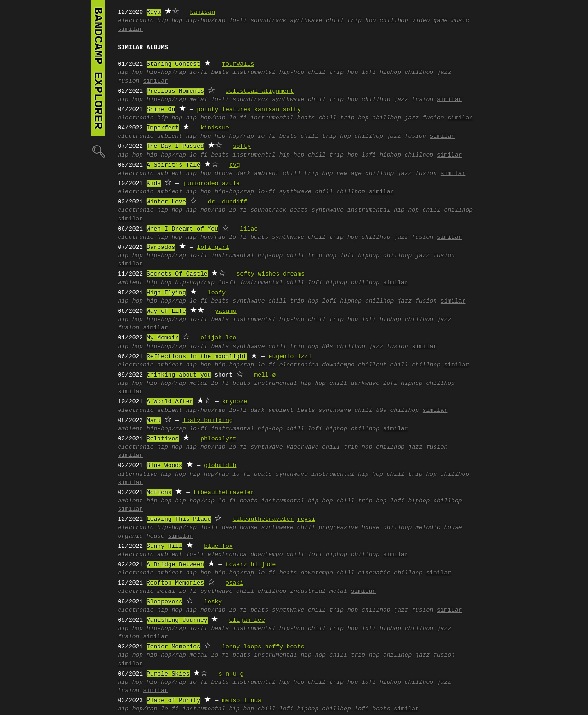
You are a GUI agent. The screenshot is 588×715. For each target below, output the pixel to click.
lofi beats (372, 709)
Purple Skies (168, 674)
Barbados (161, 248)
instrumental (272, 118)
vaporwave (302, 447)
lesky (213, 602)
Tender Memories (173, 647)
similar (131, 29)
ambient (170, 136)
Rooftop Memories (175, 583)
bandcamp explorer (98, 68)
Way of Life (166, 311)
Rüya (154, 12)
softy (292, 110)
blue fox (218, 546)
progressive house (349, 528)
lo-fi (238, 21)
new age (349, 174)
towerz (236, 565)
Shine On (161, 110)
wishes (269, 274)
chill (335, 21)
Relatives (163, 439)
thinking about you (179, 375)
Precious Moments (175, 91)
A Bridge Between (175, 565)
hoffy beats (285, 647)
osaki (235, 583)
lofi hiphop (381, 73)
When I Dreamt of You (182, 229)
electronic (136, 21)
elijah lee (218, 338)
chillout (372, 365)
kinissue (215, 128)
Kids (154, 184)
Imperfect (163, 128)
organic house (141, 536)
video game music (440, 21)
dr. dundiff (227, 202)
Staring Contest (173, 64)
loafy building (207, 421)
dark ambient (258, 174)
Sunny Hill (164, 546)
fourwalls (238, 64)
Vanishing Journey (177, 620)
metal (199, 100)
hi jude (263, 565)
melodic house (438, 528)
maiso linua (242, 701)
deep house (240, 528)
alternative (138, 474)
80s (327, 347)
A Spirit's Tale (173, 165)
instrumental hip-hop (268, 73)
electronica (299, 365)
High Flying (166, 293)
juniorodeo (200, 184)
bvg (235, 165)
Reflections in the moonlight (197, 357)
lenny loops (242, 647)
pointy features (224, 110)
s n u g (231, 674)
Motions (159, 493)
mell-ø (265, 375)
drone (223, 174)
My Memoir (163, 338)
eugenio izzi (290, 357)
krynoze (235, 402)
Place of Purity (173, 701)
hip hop (170, 21)
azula (231, 184)
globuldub (220, 466)
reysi (306, 519)
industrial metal (319, 591)
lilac (249, 229)
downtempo (338, 365)
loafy (217, 293)
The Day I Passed (175, 146)
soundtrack (268, 21)
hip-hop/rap (206, 21)
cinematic (374, 573)
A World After (170, 402)
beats (220, 73)
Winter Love (166, 202)
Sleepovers (164, 602)
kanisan (202, 12)
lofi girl (213, 248)
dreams (294, 274)
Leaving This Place (179, 519)
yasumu (226, 311)
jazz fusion (413, 100)
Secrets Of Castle (177, 274)
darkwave (365, 383)
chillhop (394, 21)
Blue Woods (164, 466)
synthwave (306, 21)
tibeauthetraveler (224, 493)
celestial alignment (260, 91)
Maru (154, 421)
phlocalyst (218, 439)
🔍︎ (98, 151)
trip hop (362, 21)
